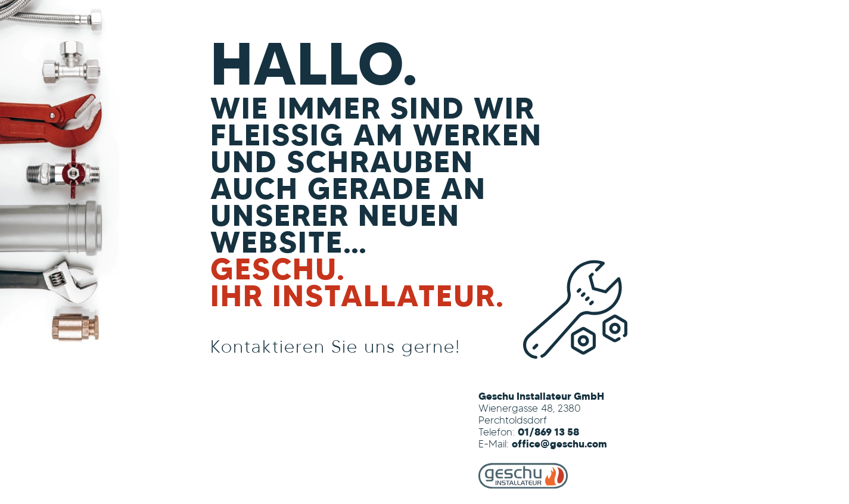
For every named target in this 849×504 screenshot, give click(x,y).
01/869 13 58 (548, 433)
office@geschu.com (559, 445)
